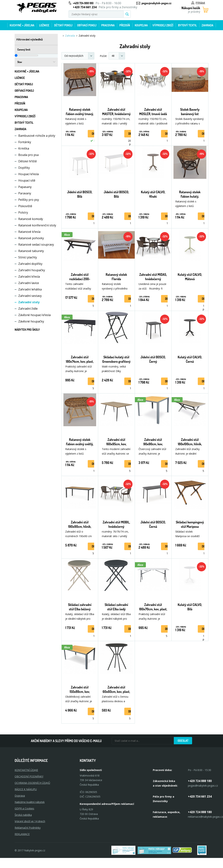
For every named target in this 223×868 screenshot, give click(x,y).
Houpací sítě (27, 180)
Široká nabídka (23, 815)
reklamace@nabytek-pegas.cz (205, 817)
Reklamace (22, 834)
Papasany (25, 187)
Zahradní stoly (29, 302)
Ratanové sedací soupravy (36, 244)
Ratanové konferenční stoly (37, 225)
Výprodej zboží (163, 25)
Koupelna (141, 25)
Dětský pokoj (63, 25)
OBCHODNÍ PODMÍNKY (29, 776)
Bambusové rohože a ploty (37, 136)
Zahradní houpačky (32, 270)
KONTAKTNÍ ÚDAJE (26, 770)
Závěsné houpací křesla (34, 315)
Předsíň (125, 25)
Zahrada (207, 25)
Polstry (23, 212)
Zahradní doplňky (30, 264)
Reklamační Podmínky (28, 828)
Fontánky (25, 142)
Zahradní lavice (29, 283)
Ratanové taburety (31, 251)
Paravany (25, 193)
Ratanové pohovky (31, 238)
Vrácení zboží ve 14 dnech (30, 821)
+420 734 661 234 (200, 796)
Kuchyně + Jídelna (22, 25)
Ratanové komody (31, 219)
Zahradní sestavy (30, 296)
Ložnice (44, 25)
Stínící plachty (28, 257)
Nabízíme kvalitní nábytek (30, 802)
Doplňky (24, 168)
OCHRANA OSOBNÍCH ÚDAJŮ (32, 783)
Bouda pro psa (28, 155)
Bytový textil (187, 25)
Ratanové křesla (29, 232)
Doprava (20, 796)
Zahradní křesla (29, 277)
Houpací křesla (29, 174)
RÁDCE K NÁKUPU (26, 789)
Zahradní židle (28, 309)
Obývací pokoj (87, 25)
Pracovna (108, 25)
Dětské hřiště (28, 161)
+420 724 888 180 (83, 3)
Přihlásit (198, 3)
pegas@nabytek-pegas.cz (156, 3)
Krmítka (24, 148)
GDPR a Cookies (24, 808)
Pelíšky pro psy (29, 200)
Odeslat (183, 741)
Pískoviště (25, 206)
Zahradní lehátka (30, 289)
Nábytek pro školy (27, 330)
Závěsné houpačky (31, 321)
